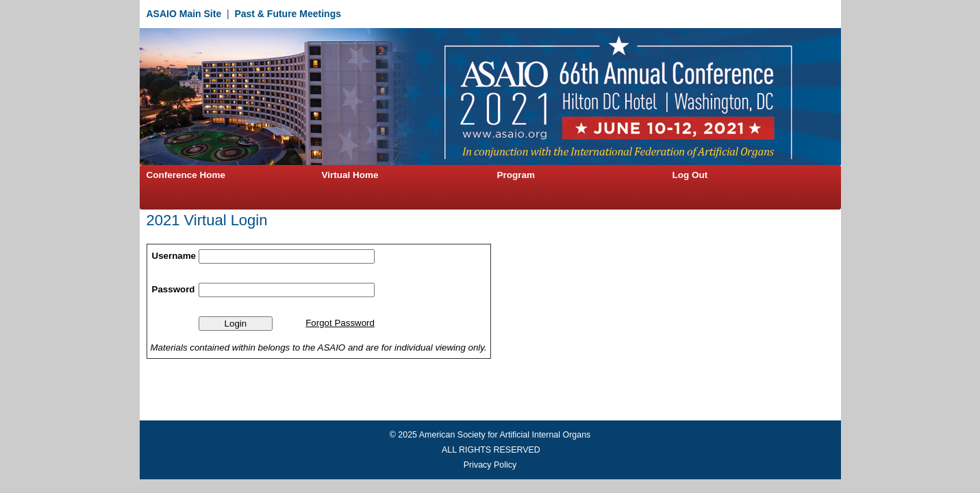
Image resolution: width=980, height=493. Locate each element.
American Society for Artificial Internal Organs (505, 435)
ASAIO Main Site (184, 14)
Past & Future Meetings (288, 14)
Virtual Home (350, 175)
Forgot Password (340, 323)
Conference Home (186, 175)
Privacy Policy (490, 465)
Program (516, 175)
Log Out (690, 175)
